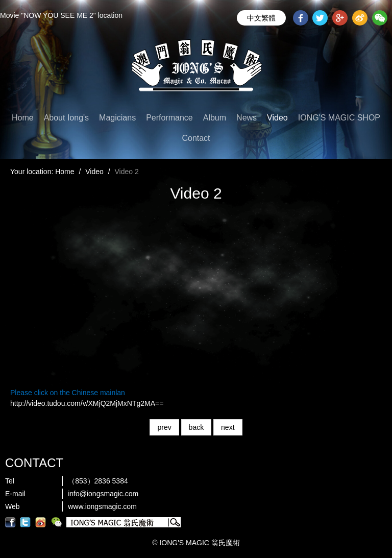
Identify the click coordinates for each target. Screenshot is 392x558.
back (197, 427)
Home (23, 118)
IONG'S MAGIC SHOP (339, 118)
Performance (169, 118)
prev (164, 427)
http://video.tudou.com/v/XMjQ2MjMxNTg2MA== (87, 403)
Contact (196, 138)
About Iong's (66, 118)
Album (215, 118)
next (228, 427)
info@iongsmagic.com (103, 494)
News (247, 118)
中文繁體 (261, 18)
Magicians (117, 118)
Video (277, 118)
